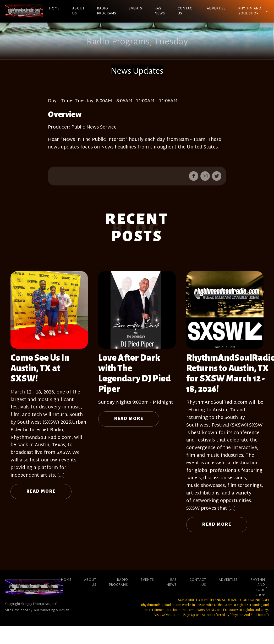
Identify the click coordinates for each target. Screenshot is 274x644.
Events (136, 9)
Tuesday (171, 42)
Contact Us (186, 11)
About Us (78, 11)
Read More (41, 491)
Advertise (216, 9)
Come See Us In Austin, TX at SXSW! (40, 368)
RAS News (160, 11)
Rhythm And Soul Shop (250, 11)
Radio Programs (107, 11)
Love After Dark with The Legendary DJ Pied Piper (135, 373)
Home (54, 9)
